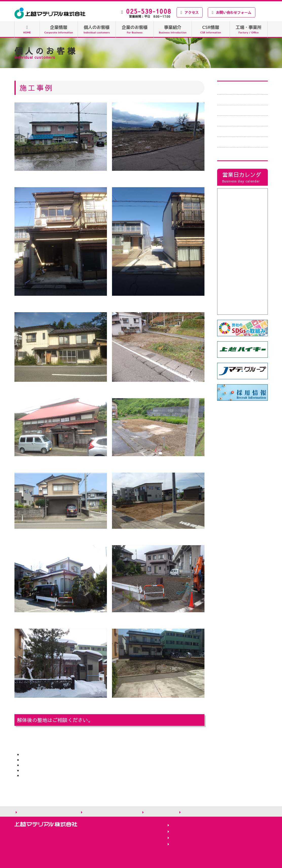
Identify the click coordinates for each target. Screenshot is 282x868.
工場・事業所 (249, 29)
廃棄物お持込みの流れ (240, 100)
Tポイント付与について (241, 153)
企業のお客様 (135, 29)
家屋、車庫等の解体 (238, 121)
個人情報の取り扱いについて (46, 812)
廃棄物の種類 (232, 89)
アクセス (190, 12)
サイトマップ (158, 812)
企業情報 (59, 29)
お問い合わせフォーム (232, 12)
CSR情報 (211, 29)
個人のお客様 (97, 29)
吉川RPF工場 (184, 825)
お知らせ (191, 812)
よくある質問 (232, 142)
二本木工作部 (184, 832)
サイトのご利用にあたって (109, 812)
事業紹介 (173, 29)
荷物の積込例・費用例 (240, 110)
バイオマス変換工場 (190, 844)
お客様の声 (230, 131)
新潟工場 (180, 838)
